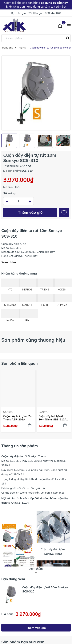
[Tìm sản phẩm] (36, 38)
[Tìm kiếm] (68, 38)
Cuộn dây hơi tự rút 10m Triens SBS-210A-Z (53, 418)
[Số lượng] (18, 201)
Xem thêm (9, 262)
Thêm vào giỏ (30, 212)
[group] (36, 93)
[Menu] (69, 25)
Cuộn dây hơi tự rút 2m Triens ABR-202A (18, 418)
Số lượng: (10, 193)
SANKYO (8, 412)
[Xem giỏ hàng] (60, 25)
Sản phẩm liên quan (20, 363)
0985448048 (53, 13)
